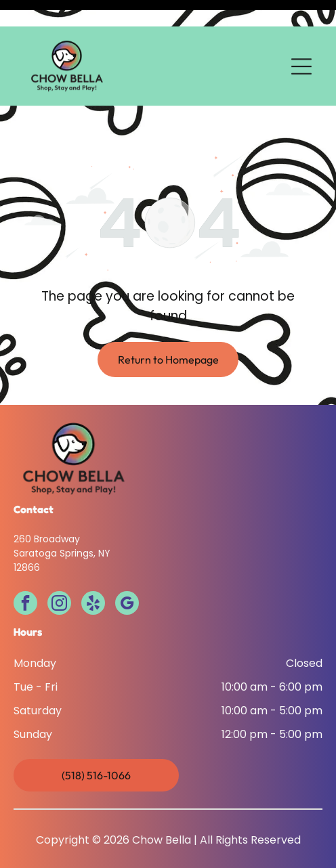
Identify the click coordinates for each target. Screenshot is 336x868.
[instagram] (59, 559)
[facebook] (25, 559)
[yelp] (93, 559)
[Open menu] (301, 40)
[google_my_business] (127, 559)
